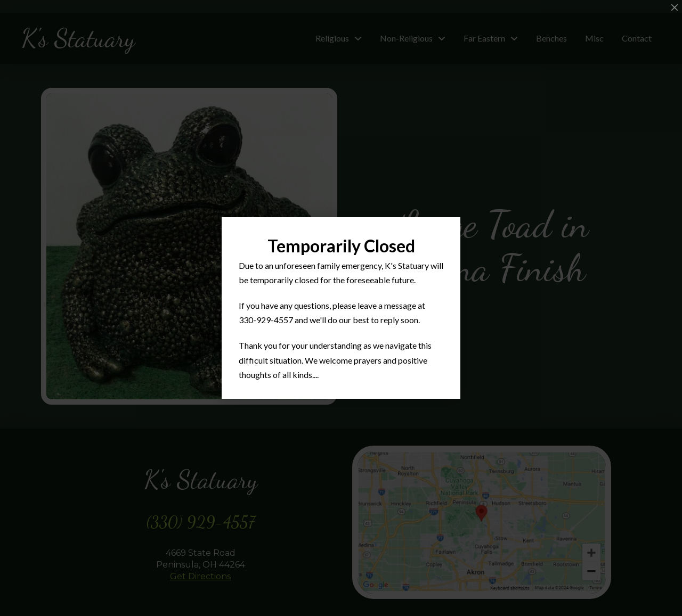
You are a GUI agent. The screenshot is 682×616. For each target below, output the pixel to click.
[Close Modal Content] (675, 7)
